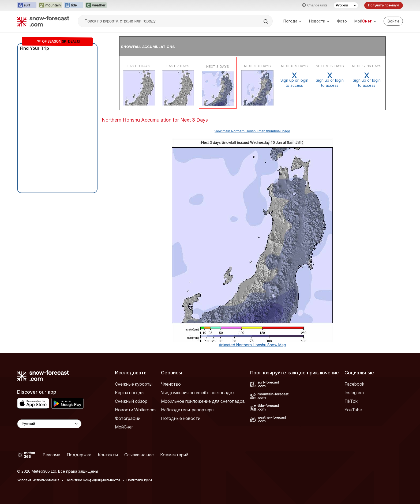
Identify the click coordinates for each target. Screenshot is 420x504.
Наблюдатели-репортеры (188, 410)
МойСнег (124, 427)
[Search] (266, 21)
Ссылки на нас (139, 455)
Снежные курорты (134, 384)
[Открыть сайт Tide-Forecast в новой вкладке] (74, 5)
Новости (319, 21)
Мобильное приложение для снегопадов (203, 401)
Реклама (51, 455)
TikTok (351, 401)
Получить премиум (384, 5)
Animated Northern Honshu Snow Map (252, 345)
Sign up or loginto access (294, 80)
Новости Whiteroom (135, 410)
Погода (292, 21)
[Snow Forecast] (43, 21)
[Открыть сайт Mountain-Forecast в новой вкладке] (50, 5)
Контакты (108, 455)
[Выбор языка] (346, 5)
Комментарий (174, 455)
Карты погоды (130, 393)
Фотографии (128, 418)
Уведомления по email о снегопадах (198, 393)
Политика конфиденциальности (93, 480)
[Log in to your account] (393, 21)
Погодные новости (181, 418)
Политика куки (139, 480)
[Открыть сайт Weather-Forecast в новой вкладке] (96, 5)
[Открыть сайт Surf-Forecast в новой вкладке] (27, 5)
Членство (171, 384)
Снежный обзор (131, 401)
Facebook (354, 384)
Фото (342, 21)
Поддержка (79, 455)
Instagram (354, 393)
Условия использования (38, 480)
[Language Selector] (49, 424)
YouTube (353, 410)
